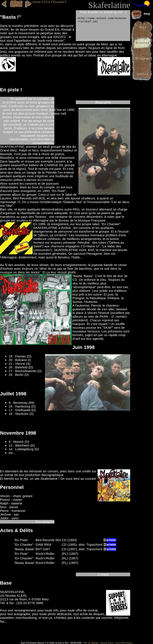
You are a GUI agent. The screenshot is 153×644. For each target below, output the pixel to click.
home (37, 2)
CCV (47, 2)
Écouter (59, 2)
